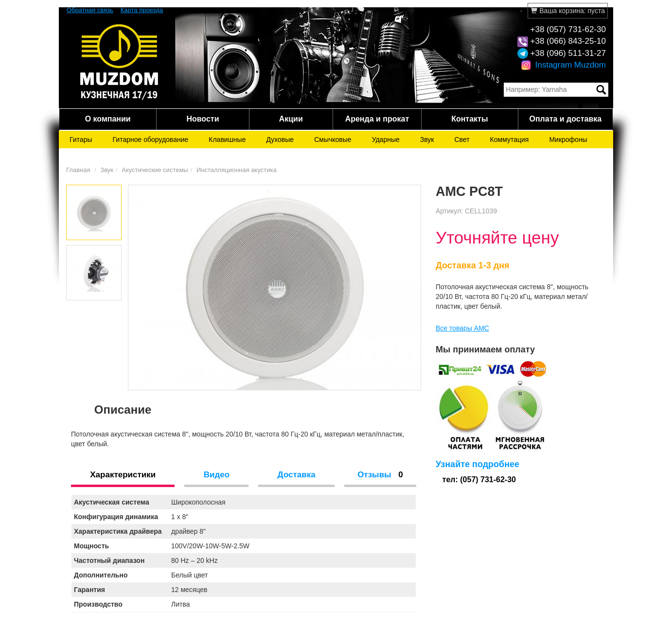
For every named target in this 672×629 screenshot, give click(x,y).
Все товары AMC (462, 328)
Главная (78, 170)
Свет (462, 140)
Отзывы (380, 475)
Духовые (280, 140)
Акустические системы (155, 170)
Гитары (81, 140)
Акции (291, 119)
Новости (203, 119)
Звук (427, 140)
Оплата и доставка (565, 119)
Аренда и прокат (377, 119)
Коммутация (510, 140)
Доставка (297, 475)
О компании (108, 119)
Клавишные (227, 140)
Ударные (386, 140)
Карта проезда (142, 10)
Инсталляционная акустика (237, 170)
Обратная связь (90, 10)
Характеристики (123, 475)
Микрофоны (568, 140)
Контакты (469, 119)
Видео (217, 475)
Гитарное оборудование (151, 140)
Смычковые (333, 140)
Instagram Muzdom (563, 65)
